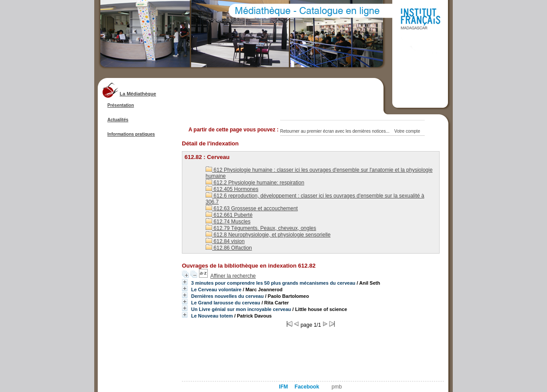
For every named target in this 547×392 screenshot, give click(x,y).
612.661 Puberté (229, 215)
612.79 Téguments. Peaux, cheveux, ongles (261, 228)
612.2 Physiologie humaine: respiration (255, 183)
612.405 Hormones (232, 189)
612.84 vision (225, 241)
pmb (337, 387)
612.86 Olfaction (229, 248)
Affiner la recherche (233, 276)
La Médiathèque (138, 94)
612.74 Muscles (228, 222)
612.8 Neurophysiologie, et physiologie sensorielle (268, 235)
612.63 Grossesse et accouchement (252, 208)
